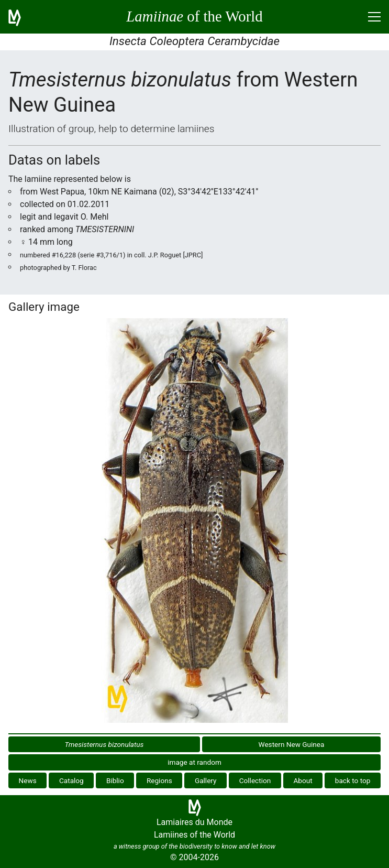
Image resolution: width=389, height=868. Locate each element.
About (303, 780)
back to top (353, 780)
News (28, 780)
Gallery (206, 780)
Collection (255, 780)
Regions (159, 780)
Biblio (115, 780)
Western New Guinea (292, 744)
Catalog (71, 780)
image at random (194, 762)
